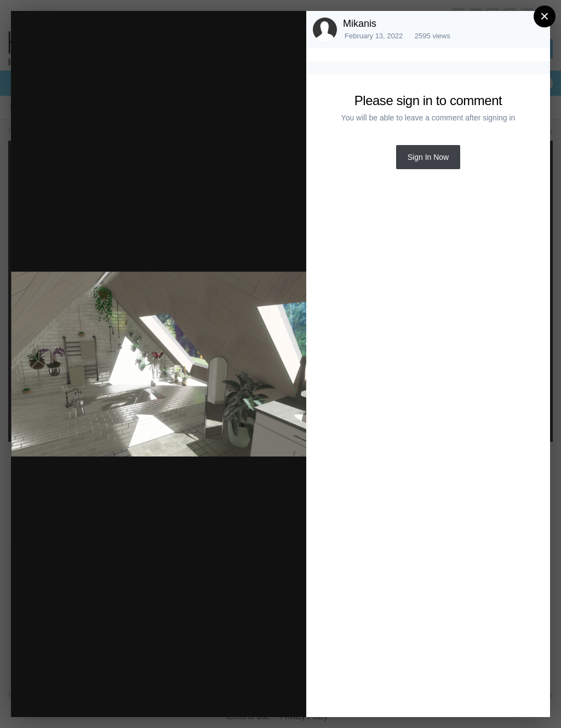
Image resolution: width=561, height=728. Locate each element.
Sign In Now (428, 157)
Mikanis (360, 24)
